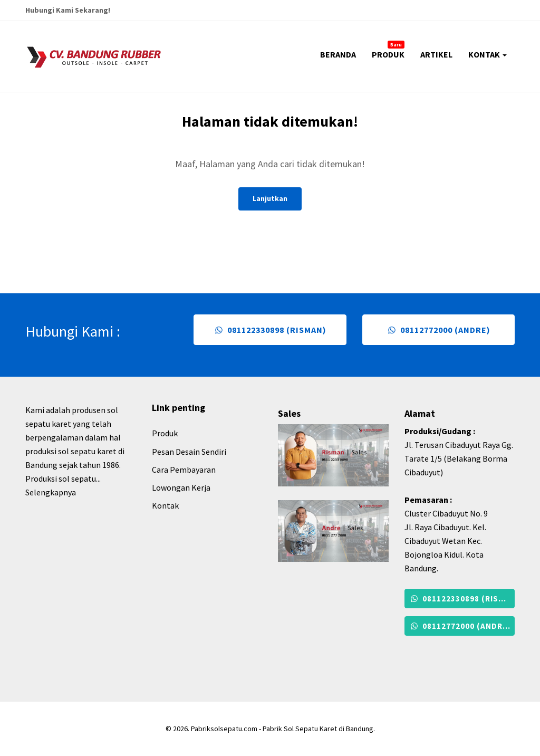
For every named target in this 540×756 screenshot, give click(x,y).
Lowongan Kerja (181, 487)
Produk (165, 433)
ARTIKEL (436, 54)
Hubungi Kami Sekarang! (68, 10)
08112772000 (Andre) (438, 330)
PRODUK (388, 50)
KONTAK (488, 54)
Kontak (165, 505)
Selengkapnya (51, 492)
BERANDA (338, 54)
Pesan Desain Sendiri (189, 452)
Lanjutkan (270, 198)
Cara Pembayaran (184, 470)
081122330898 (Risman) (270, 330)
